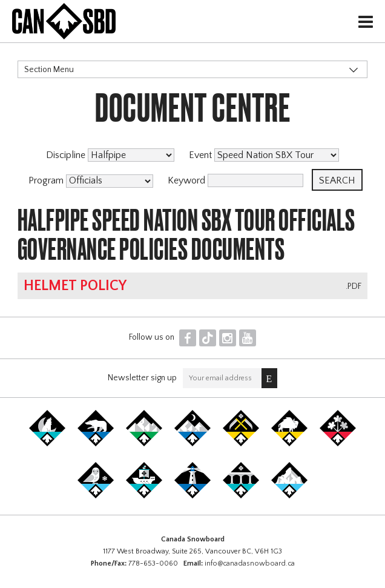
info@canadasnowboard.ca (250, 563)
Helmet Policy (75, 286)
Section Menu (49, 70)
